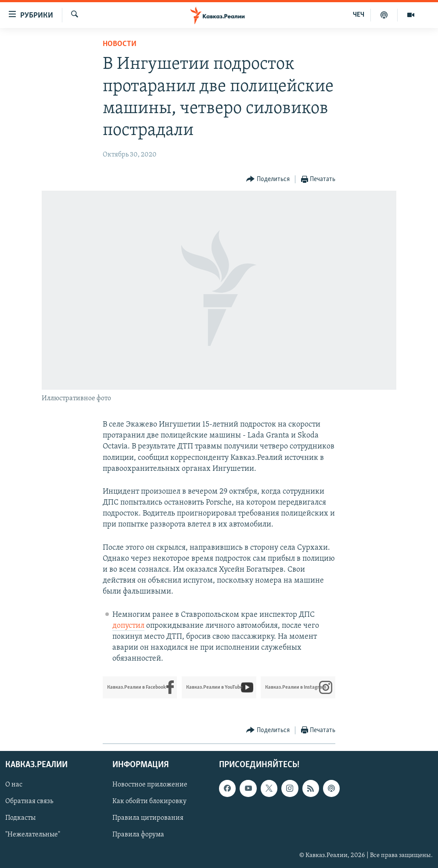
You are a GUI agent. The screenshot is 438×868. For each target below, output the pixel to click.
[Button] (268, 180)
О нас (14, 785)
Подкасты (20, 818)
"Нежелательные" (33, 835)
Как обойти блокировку (149, 801)
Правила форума (138, 835)
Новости (120, 44)
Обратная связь (29, 801)
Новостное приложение (150, 785)
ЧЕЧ (359, 15)
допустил (128, 626)
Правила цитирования (148, 818)
